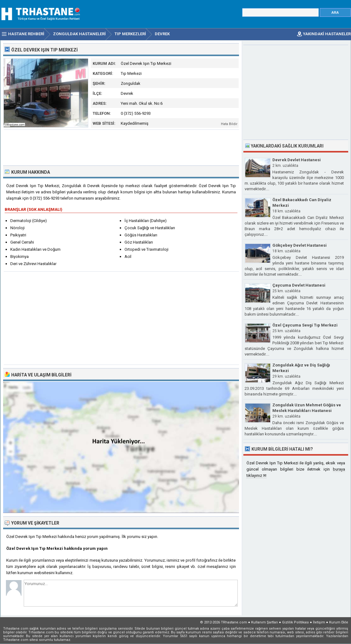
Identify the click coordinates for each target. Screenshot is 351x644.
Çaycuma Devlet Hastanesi (299, 285)
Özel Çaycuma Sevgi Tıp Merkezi (305, 325)
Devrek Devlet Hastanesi (297, 160)
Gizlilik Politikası (295, 622)
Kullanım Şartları (265, 622)
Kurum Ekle (339, 622)
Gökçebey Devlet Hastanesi (300, 245)
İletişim (319, 622)
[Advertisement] (121, 147)
